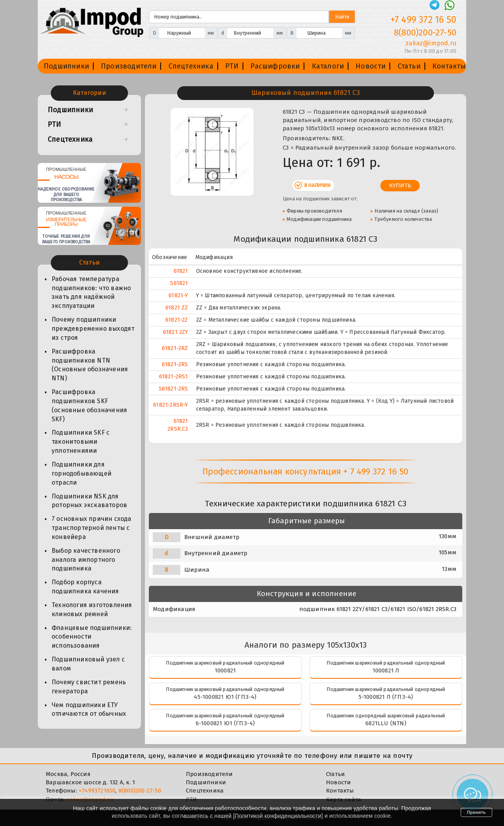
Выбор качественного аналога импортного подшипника (86, 560)
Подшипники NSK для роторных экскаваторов (89, 501)
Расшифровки (275, 66)
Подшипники (66, 66)
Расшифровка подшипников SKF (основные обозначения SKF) (89, 406)
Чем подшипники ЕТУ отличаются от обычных (89, 709)
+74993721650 (97, 791)
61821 (181, 271)
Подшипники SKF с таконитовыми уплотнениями (81, 442)
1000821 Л (386, 670)
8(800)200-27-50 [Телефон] (425, 32)
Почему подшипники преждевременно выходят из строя (93, 329)
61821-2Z (177, 320)
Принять (476, 812)
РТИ (232, 66)
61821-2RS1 (174, 377)
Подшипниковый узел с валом (88, 664)
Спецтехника (191, 66)
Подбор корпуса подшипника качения (85, 587)
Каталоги (328, 66)
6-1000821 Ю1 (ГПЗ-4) (225, 723)
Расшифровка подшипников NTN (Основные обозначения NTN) (90, 365)
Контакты (449, 66)
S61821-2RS (173, 389)
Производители (129, 66)
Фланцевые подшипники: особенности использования (92, 637)
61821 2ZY (176, 332)
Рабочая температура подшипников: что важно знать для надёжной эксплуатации (91, 293)
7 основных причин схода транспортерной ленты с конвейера (92, 528)
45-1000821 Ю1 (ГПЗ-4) (225, 697)
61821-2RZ (175, 348)
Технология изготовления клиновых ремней (92, 609)
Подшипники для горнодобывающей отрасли (82, 473)
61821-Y (178, 295)
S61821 (179, 283)
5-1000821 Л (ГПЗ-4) (386, 697)
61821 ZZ (177, 308)
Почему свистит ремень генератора (89, 687)
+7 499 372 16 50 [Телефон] (423, 20)
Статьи (409, 66)
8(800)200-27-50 (140, 791)
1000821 (225, 670)
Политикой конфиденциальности (278, 816)
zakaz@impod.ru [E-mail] (431, 43)
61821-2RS (175, 364)
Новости (371, 66)
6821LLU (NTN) (386, 723)
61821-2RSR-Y (170, 405)
